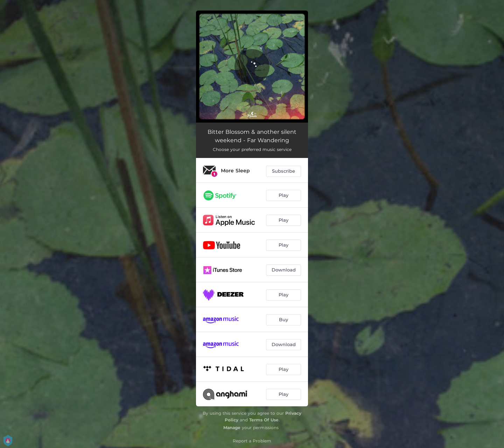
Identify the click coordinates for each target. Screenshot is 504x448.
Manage (232, 428)
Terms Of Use (264, 420)
